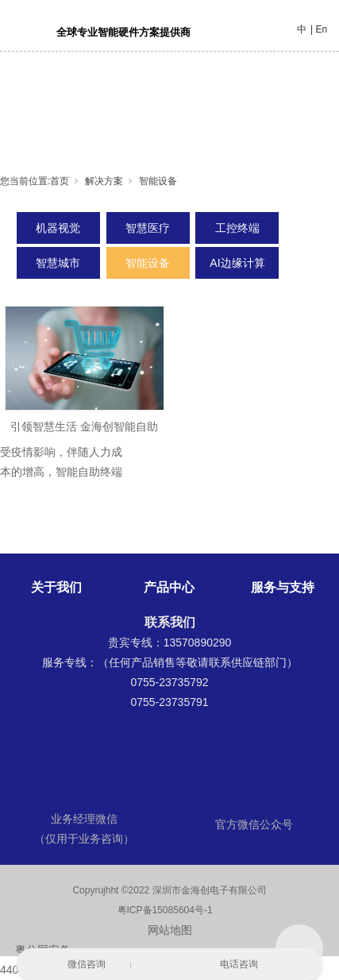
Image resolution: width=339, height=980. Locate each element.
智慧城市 (58, 263)
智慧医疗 (148, 228)
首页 (60, 181)
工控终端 (237, 228)
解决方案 (104, 181)
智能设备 (158, 181)
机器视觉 (58, 228)
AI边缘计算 (237, 263)
